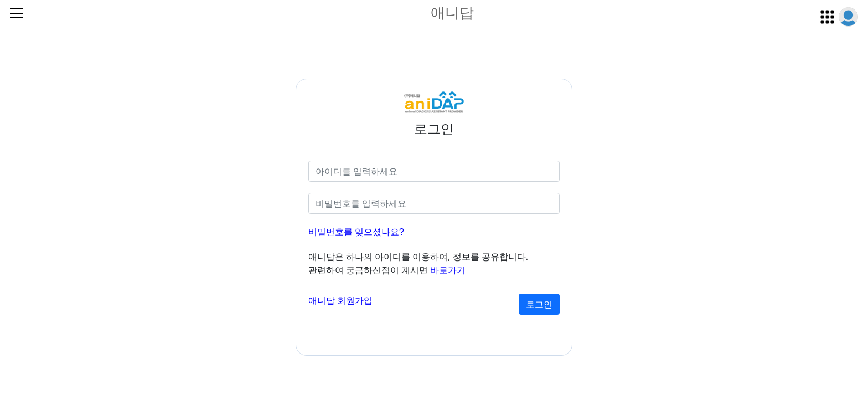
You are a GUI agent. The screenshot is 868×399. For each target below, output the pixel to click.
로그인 (539, 304)
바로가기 (448, 270)
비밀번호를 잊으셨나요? (356, 232)
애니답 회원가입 (340, 301)
